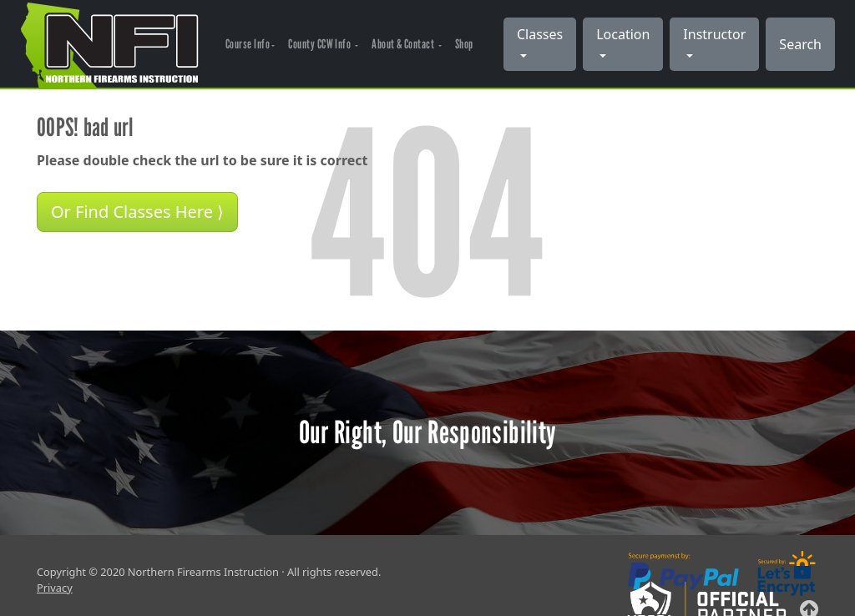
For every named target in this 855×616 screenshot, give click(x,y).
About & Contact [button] (404, 44)
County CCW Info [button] (320, 44)
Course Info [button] (248, 44)
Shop (464, 44)
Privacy (55, 588)
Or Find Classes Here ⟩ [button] (137, 212)
